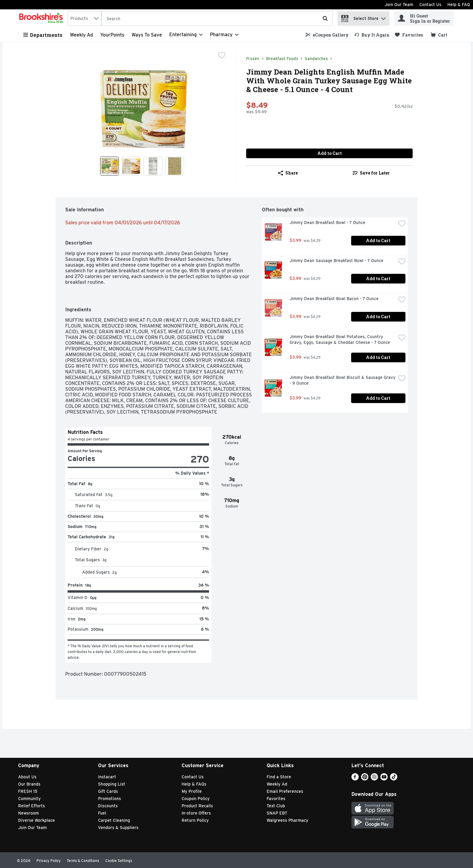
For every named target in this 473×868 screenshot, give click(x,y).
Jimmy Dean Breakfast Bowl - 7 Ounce (327, 223)
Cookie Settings (119, 861)
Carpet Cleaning (114, 820)
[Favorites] (409, 35)
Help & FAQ (459, 5)
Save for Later (371, 173)
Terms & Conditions (83, 861)
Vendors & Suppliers (118, 828)
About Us (27, 777)
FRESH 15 (28, 791)
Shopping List (112, 784)
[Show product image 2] (131, 166)
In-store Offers (196, 813)
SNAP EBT (277, 813)
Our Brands (29, 784)
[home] (42, 18)
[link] (327, 35)
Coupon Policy (196, 799)
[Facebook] (355, 779)
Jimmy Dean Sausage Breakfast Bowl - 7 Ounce (336, 261)
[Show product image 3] (153, 166)
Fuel (102, 813)
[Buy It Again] (372, 35)
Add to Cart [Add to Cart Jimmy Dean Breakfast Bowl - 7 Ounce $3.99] (378, 240)
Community (29, 799)
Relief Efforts (32, 806)
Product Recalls (197, 806)
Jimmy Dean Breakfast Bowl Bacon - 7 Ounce (334, 299)
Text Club (276, 806)
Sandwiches (316, 59)
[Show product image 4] (175, 166)
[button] (383, 17)
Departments (43, 35)
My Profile (192, 791)
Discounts (108, 806)
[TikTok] (394, 779)
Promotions (110, 799)
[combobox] (84, 18)
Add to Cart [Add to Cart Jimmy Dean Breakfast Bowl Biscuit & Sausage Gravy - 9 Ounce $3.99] (378, 398)
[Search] (217, 19)
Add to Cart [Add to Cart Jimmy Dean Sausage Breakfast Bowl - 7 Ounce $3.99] (378, 279)
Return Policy (195, 820)
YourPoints (112, 35)
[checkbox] (222, 56)
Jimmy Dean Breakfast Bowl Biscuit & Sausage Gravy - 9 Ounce (343, 380)
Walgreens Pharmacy (287, 820)
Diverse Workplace (37, 820)
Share (288, 173)
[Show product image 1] (110, 166)
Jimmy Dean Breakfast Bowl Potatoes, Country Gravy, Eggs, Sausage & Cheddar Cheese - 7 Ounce (340, 340)
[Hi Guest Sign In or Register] (424, 18)
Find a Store (279, 777)
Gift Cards (108, 791)
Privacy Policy (49, 861)
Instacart (107, 777)
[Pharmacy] (224, 35)
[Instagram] (374, 779)
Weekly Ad (81, 35)
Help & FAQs (194, 784)
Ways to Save (147, 35)
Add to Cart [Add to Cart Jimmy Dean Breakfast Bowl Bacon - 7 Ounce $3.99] (378, 317)
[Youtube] (384, 779)
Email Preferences (285, 791)
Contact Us (430, 5)
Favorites (276, 799)
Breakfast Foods (282, 59)
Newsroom (29, 813)
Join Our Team (399, 5)
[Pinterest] (365, 779)
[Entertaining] (186, 35)
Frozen (253, 59)
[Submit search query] (325, 18)
